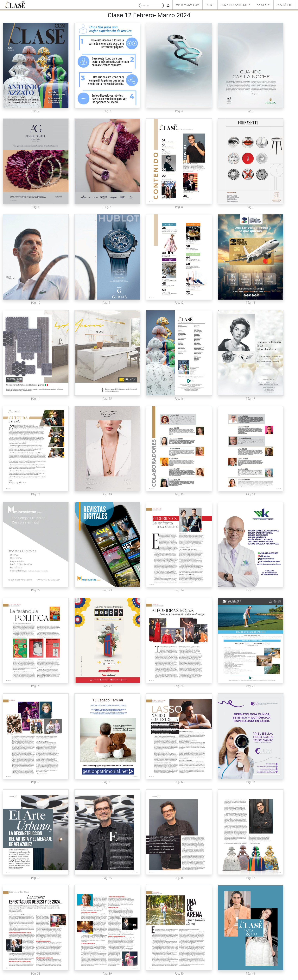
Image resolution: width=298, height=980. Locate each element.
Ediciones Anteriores (236, 5)
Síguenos (264, 5)
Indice (210, 5)
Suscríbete (284, 5)
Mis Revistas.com (187, 5)
